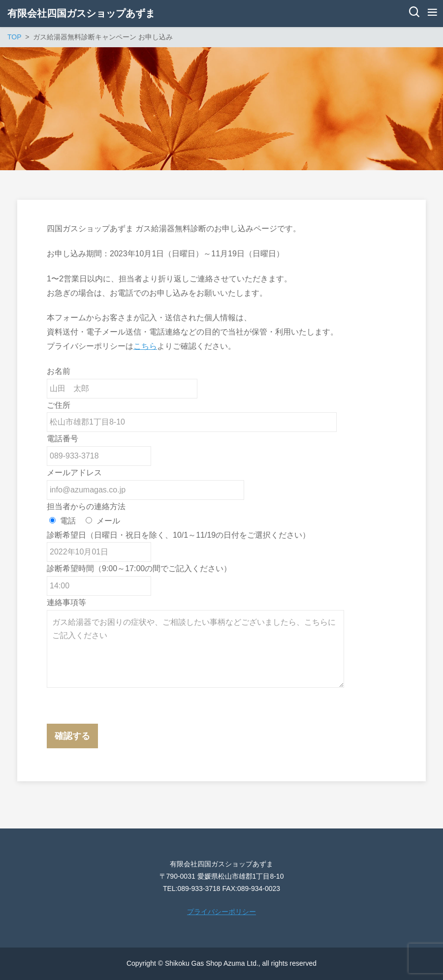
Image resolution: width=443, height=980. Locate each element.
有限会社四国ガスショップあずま (81, 13)
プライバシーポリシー (221, 912)
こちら (145, 346)
